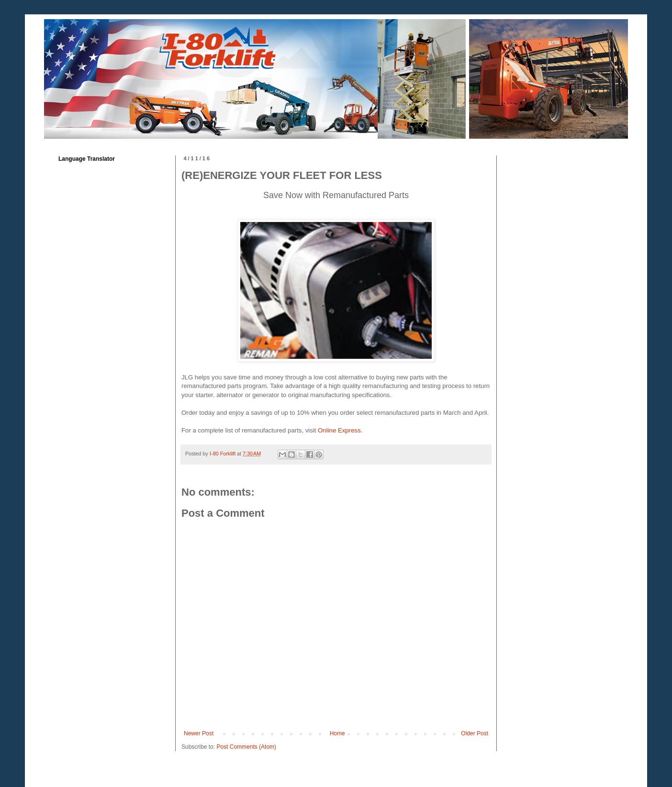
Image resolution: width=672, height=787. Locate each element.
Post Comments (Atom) (246, 747)
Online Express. (340, 430)
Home (337, 733)
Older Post (475, 733)
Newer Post (199, 733)
